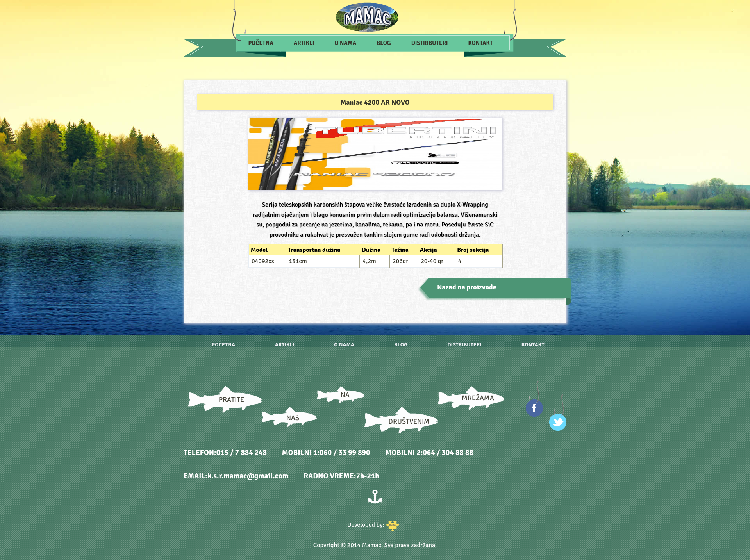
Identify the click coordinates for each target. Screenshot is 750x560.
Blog (384, 43)
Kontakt (481, 43)
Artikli (304, 43)
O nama (346, 43)
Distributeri (430, 43)
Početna (261, 43)
